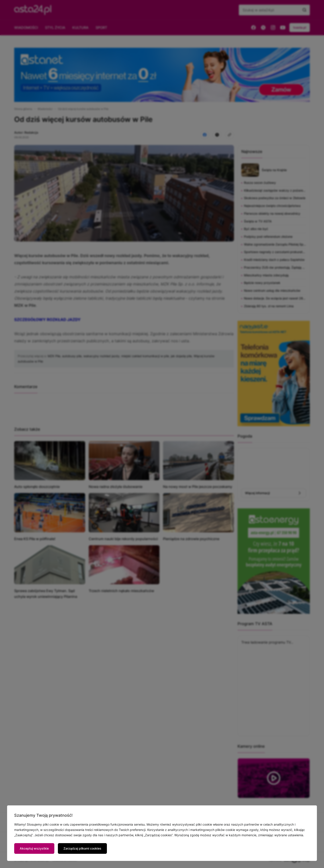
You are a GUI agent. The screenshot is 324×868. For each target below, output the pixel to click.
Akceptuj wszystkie (34, 848)
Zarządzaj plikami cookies (82, 848)
